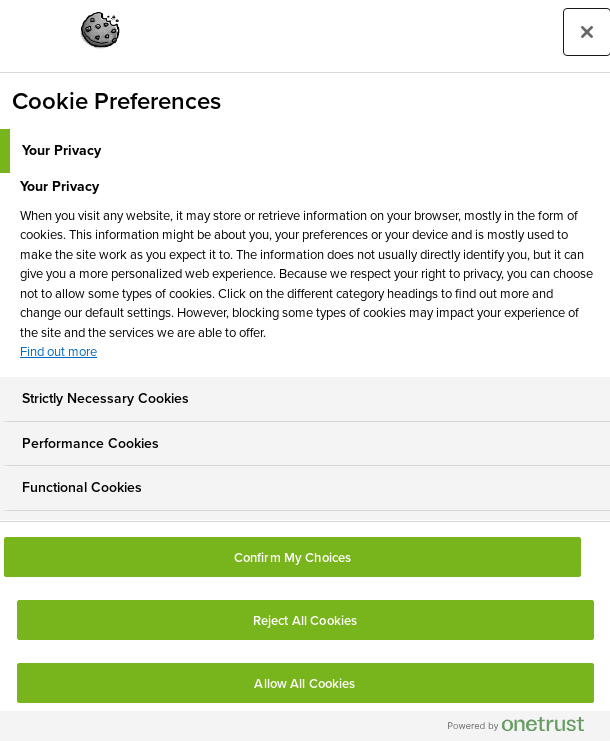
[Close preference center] (587, 32)
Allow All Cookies (304, 683)
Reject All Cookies (305, 620)
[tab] (305, 151)
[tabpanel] (307, 275)
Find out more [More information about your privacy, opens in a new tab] (58, 351)
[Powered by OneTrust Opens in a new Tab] (524, 728)
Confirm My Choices (292, 557)
